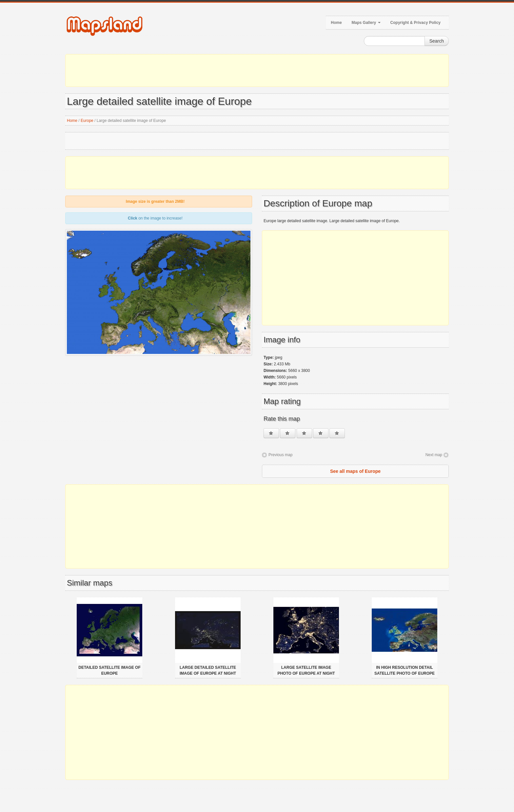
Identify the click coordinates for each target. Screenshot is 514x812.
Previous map (280, 455)
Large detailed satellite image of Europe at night (208, 670)
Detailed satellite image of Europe (109, 670)
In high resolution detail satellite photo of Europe (405, 670)
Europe (87, 121)
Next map (434, 455)
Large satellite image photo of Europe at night (306, 670)
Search (437, 41)
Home (336, 23)
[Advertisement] (257, 70)
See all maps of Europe (355, 471)
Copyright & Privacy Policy (415, 23)
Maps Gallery (366, 23)
